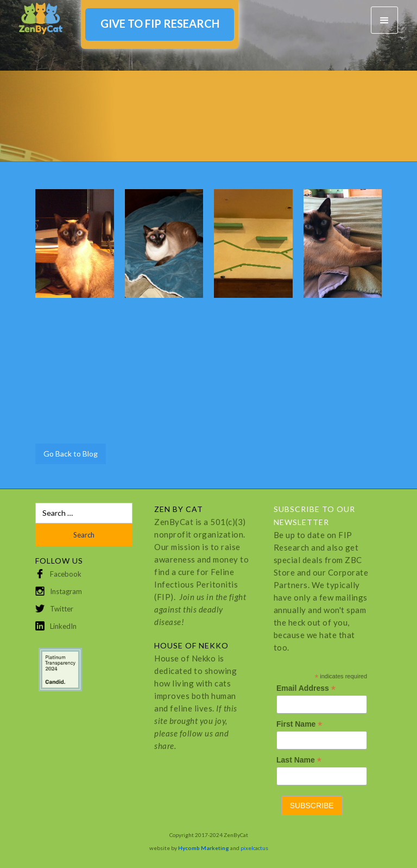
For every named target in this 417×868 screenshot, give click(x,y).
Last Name (299, 760)
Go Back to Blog (71, 454)
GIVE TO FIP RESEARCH (160, 23)
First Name (299, 724)
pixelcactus (254, 848)
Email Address (306, 688)
